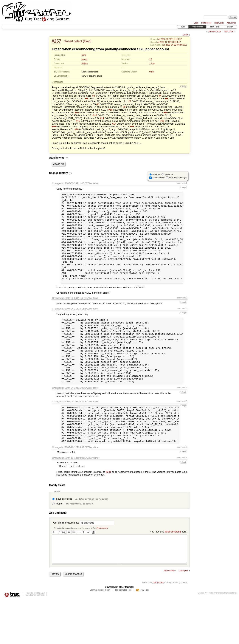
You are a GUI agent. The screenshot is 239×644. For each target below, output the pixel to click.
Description (184, 615)
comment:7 (182, 496)
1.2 (150, 59)
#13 (95, 115)
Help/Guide (219, 23)
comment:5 (182, 432)
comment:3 (182, 326)
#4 (160, 96)
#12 (166, 113)
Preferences (206, 23)
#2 (147, 93)
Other (152, 72)
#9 (124, 107)
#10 (111, 110)
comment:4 (182, 418)
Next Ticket (229, 31)
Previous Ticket (215, 31)
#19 (132, 127)
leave (59, 537)
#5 (87, 99)
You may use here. (169, 570)
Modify (186, 35)
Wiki (183, 27)
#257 (56, 41)
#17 (114, 124)
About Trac (231, 23)
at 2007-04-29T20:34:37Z (75, 433)
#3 (93, 96)
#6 (167, 99)
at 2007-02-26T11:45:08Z (75, 183)
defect (78, 41)
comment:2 (182, 316)
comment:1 (182, 183)
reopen (59, 542)
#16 (162, 121)
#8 (98, 104)
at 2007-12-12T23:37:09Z (75, 486)
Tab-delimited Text (123, 634)
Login (196, 23)
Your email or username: (66, 561)
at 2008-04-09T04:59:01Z (175, 45)
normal (84, 59)
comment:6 (182, 485)
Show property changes (178, 178)
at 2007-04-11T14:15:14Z (75, 327)
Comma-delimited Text (100, 634)
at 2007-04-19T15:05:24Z (75, 419)
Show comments (159, 178)
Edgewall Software (36, 639)
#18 (54, 127)
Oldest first (157, 174)
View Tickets (197, 27)
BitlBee (84, 63)
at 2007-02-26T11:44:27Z (170, 39)
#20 (77, 129)
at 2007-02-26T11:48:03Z (75, 316)
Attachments (169, 615)
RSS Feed (145, 634)
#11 (77, 113)
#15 (78, 121)
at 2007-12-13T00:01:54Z (169, 42)
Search (230, 27)
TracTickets (158, 626)
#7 (130, 101)
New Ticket (215, 27)
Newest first (169, 174)
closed (68, 41)
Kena (84, 55)
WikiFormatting (173, 570)
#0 (92, 90)
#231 (108, 510)
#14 (102, 118)
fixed (87, 41)
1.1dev (152, 63)
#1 (53, 93)
